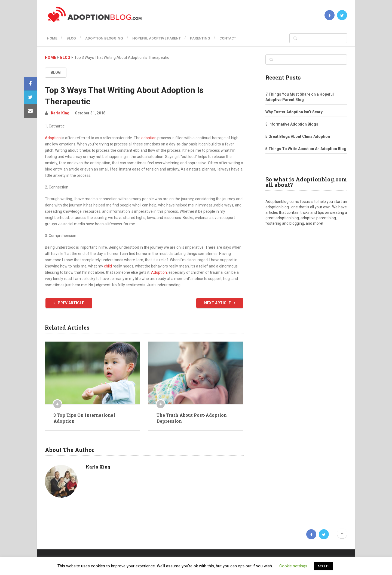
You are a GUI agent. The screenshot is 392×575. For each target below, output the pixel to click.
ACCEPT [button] (324, 566)
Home (50, 38)
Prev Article (69, 303)
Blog (71, 38)
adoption (149, 138)
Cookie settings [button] (293, 566)
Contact (237, 38)
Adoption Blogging (107, 38)
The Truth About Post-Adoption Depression (192, 418)
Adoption (53, 138)
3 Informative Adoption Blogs (292, 124)
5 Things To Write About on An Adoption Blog (306, 149)
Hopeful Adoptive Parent (161, 38)
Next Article (220, 303)
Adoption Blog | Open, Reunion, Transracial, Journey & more (85, 534)
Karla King (60, 113)
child (108, 266)
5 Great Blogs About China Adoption (298, 136)
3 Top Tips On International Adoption (84, 418)
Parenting (207, 38)
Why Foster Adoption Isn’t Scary (294, 112)
